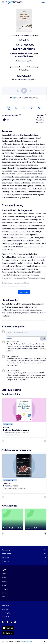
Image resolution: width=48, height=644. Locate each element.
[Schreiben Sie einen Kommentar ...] (26, 333)
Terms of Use (5, 609)
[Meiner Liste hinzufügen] (24, 108)
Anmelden (9, 338)
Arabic (3, 597)
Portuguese (5, 589)
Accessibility (5, 617)
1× (10, 91)
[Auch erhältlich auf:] (39, 108)
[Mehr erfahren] (20, 115)
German (4, 574)
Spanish (4, 577)
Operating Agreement (8, 613)
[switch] (24, 91)
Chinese (4, 585)
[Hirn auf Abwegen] (24, 466)
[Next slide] (45, 441)
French (4, 593)
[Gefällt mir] (9, 108)
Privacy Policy (6, 605)
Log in (15, 98)
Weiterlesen (24, 292)
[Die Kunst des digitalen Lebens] (24, 410)
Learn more (28, 641)
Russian (4, 581)
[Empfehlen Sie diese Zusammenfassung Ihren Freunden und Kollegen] (32, 108)
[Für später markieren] (16, 108)
